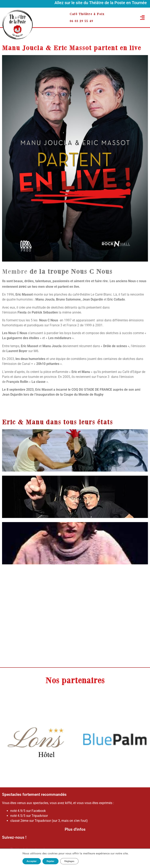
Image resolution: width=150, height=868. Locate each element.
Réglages (69, 861)
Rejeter (50, 861)
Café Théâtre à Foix (87, 14)
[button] (136, 18)
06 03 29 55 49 (81, 21)
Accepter (32, 861)
